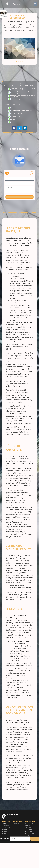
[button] (35, 4)
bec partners (15, 4)
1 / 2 (7, 173)
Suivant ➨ (20, 197)
